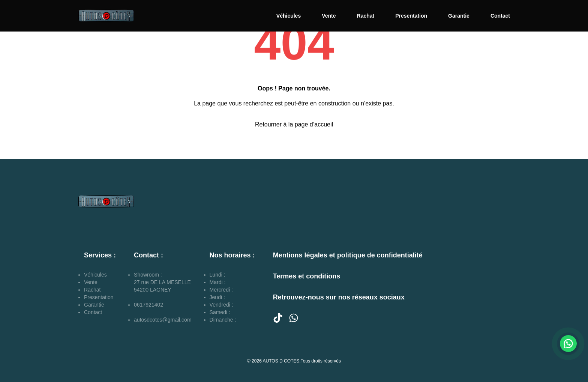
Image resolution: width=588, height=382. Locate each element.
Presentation (411, 16)
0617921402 (148, 305)
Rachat (366, 16)
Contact (500, 16)
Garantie (459, 16)
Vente (329, 16)
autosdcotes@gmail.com (163, 320)
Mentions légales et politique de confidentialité (348, 255)
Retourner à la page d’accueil (294, 124)
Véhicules (289, 16)
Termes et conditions (307, 276)
